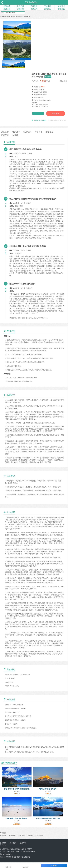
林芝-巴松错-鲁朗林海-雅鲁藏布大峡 (17, 792)
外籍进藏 (40, 839)
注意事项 (40, 135)
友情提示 (52, 135)
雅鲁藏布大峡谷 (47, 219)
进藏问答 (20, 9)
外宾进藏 (20, 6)
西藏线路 (20, 617)
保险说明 (17, 138)
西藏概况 (48, 9)
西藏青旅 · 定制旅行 (40, 123)
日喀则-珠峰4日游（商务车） (48, 792)
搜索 (29, 13)
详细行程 (5, 135)
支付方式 (31, 839)
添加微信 (54, 865)
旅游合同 (12, 839)
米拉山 (13, 165)
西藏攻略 (34, 6)
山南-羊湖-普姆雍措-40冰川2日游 (48, 821)
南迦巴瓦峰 (20, 229)
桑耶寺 (23, 297)
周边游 (26, 17)
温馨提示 (28, 135)
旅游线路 (7, 6)
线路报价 (29, 750)
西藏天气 (34, 9)
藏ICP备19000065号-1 (8, 855)
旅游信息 (61, 9)
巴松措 (26, 170)
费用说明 (17, 135)
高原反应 (24, 627)
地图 (11, 857)
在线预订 (42, 116)
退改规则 (5, 138)
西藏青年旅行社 (31, 2)
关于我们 (3, 846)
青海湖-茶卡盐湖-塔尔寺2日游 (17, 821)
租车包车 (22, 839)
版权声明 (23, 846)
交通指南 (48, 6)
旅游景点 (61, 6)
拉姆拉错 (46, 259)
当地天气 (3, 839)
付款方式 (3, 848)
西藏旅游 (10, 17)
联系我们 (13, 846)
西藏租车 (7, 9)
